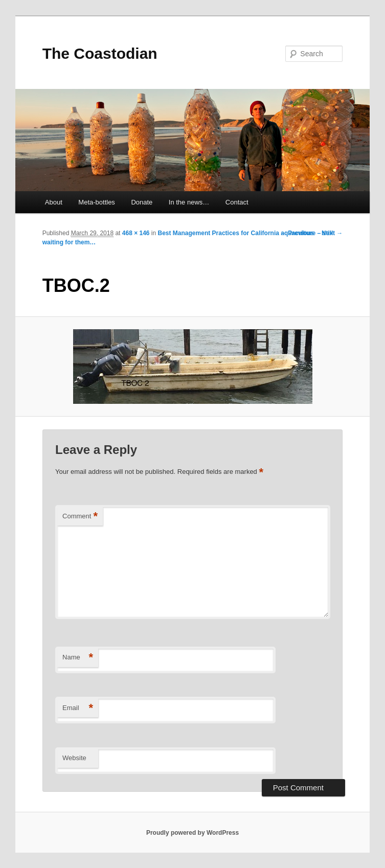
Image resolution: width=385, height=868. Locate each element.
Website (74, 758)
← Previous (297, 233)
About (54, 202)
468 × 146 (136, 233)
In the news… (189, 202)
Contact (237, 202)
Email (78, 708)
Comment (80, 517)
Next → (332, 233)
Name (78, 658)
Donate (142, 202)
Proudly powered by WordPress (192, 833)
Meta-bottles (97, 202)
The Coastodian (100, 53)
